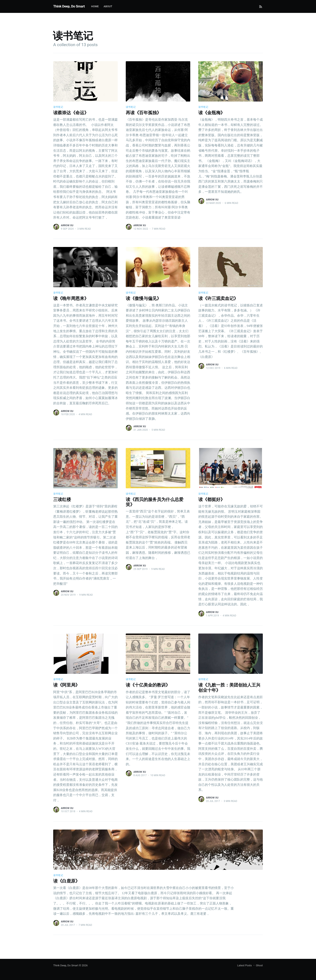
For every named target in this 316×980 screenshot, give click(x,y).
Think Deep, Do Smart (69, 6)
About (108, 6)
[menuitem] (95, 7)
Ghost (259, 965)
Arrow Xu (67, 225)
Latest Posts (245, 965)
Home (95, 6)
